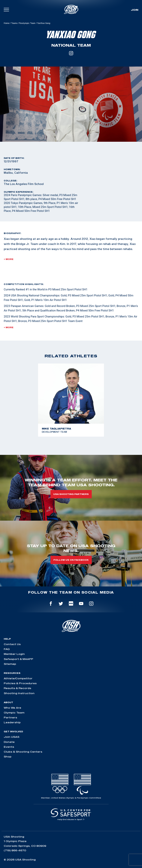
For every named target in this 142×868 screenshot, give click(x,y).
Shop (8, 757)
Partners (10, 717)
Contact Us (12, 644)
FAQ (7, 649)
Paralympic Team (27, 23)
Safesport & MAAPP (18, 659)
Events (9, 747)
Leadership (12, 722)
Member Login (14, 654)
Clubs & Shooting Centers (23, 752)
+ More (9, 259)
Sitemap (10, 664)
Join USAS (12, 737)
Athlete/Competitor (18, 678)
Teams (14, 23)
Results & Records (17, 688)
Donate (9, 742)
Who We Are (12, 708)
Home (6, 23)
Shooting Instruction (19, 693)
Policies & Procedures (20, 683)
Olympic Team (14, 713)
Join (135, 10)
